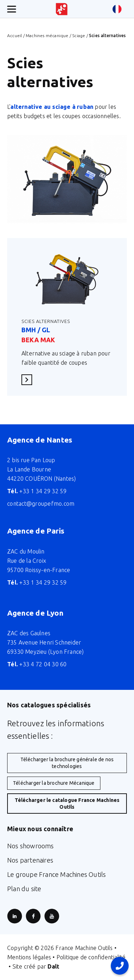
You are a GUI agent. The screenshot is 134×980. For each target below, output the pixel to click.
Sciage (79, 36)
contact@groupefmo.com (41, 504)
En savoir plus (29, 380)
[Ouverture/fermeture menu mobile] (12, 9)
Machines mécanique (47, 36)
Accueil (14, 36)
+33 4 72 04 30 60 (37, 664)
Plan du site (24, 889)
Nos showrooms (31, 846)
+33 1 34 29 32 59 (37, 491)
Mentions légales (29, 957)
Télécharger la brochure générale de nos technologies (67, 763)
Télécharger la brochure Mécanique (54, 783)
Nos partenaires (30, 860)
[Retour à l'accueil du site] (62, 9)
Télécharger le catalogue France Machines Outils (67, 804)
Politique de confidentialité (91, 957)
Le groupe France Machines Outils (56, 874)
